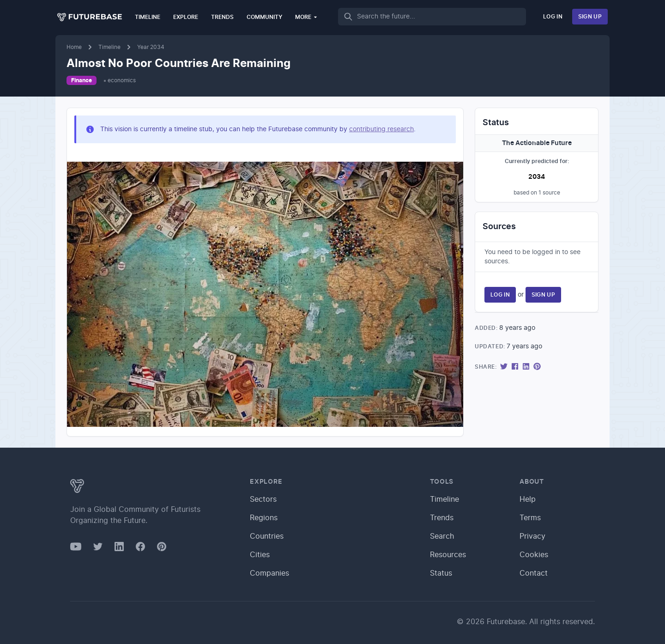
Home (74, 47)
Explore (186, 17)
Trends (222, 17)
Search (442, 536)
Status (441, 573)
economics (122, 80)
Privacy (532, 536)
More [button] (306, 17)
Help (528, 499)
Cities (260, 555)
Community (264, 17)
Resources (448, 555)
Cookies (534, 555)
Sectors (263, 499)
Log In (553, 17)
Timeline (148, 17)
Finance (82, 80)
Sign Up (590, 17)
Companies (269, 573)
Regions (264, 518)
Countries (267, 536)
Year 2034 (151, 47)
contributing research (381, 129)
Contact (534, 573)
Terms (530, 518)
